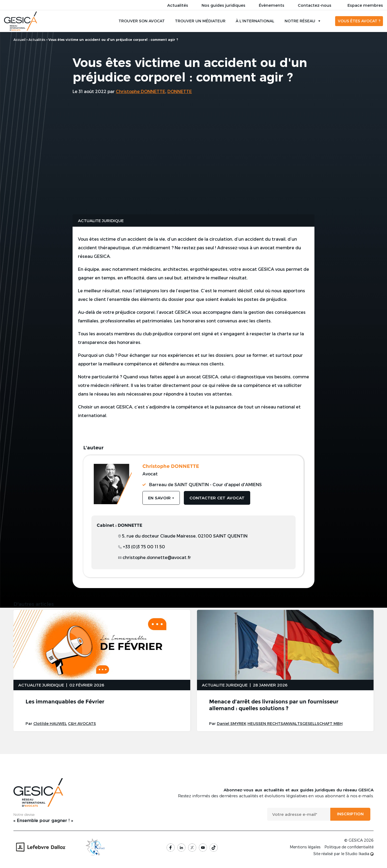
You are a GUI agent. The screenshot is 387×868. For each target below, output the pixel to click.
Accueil (19, 40)
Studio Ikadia (359, 854)
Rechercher (328, 21)
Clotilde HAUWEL (50, 724)
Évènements (272, 5)
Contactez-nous (315, 5)
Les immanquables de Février (65, 702)
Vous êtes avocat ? (359, 21)
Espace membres (365, 5)
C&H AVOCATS (82, 724)
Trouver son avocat (142, 21)
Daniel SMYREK (232, 724)
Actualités (178, 5)
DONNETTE (180, 91)
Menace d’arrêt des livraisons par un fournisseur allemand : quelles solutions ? (274, 705)
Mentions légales (305, 848)
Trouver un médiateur (200, 21)
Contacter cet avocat (217, 498)
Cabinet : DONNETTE (119, 526)
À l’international (255, 21)
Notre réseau (300, 21)
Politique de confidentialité (349, 848)
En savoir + (161, 498)
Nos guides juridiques (223, 5)
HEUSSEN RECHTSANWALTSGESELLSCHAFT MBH (295, 724)
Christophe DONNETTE (141, 91)
